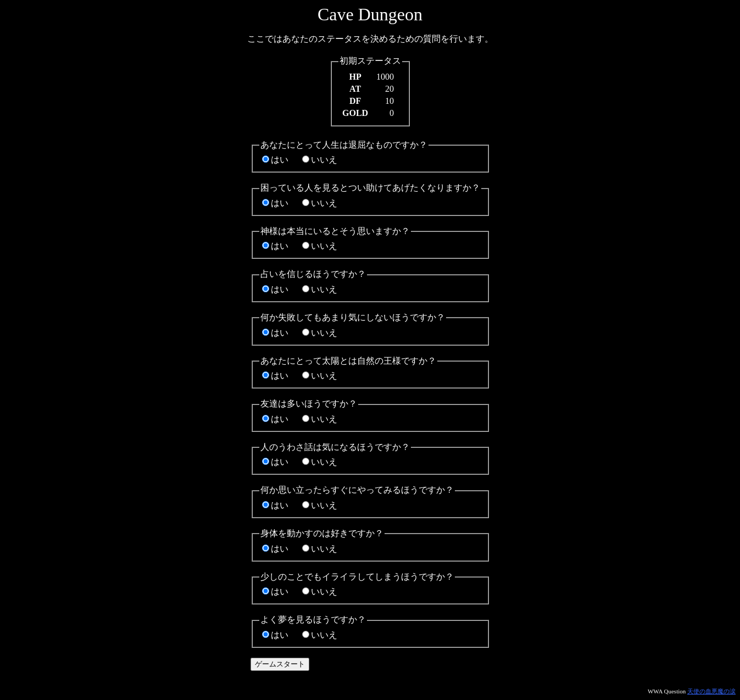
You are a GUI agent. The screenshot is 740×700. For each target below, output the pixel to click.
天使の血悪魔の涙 (711, 691)
